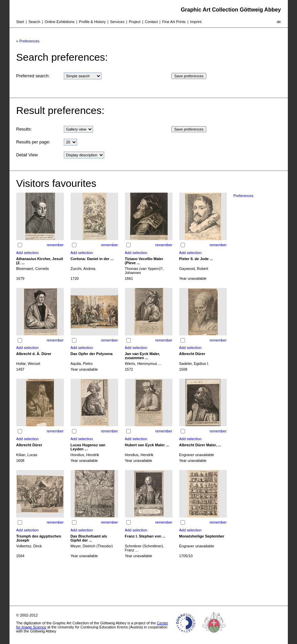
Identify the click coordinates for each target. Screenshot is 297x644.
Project (135, 22)
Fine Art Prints (174, 22)
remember (55, 245)
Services (117, 22)
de (279, 22)
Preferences (29, 41)
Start (20, 22)
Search (34, 22)
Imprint (196, 22)
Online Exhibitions (60, 22)
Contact (151, 22)
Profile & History (92, 22)
